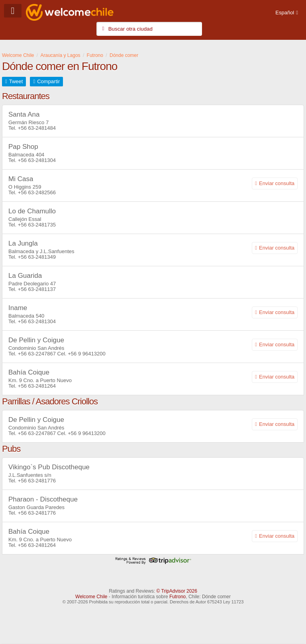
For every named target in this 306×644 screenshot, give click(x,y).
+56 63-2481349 (37, 257)
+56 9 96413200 (86, 354)
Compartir (48, 81)
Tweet (16, 81)
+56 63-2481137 (37, 289)
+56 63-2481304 (37, 160)
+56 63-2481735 (37, 225)
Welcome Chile (91, 597)
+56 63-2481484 (37, 128)
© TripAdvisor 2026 (177, 591)
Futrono (178, 597)
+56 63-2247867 (37, 354)
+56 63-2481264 (37, 386)
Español (285, 13)
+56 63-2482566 (37, 192)
